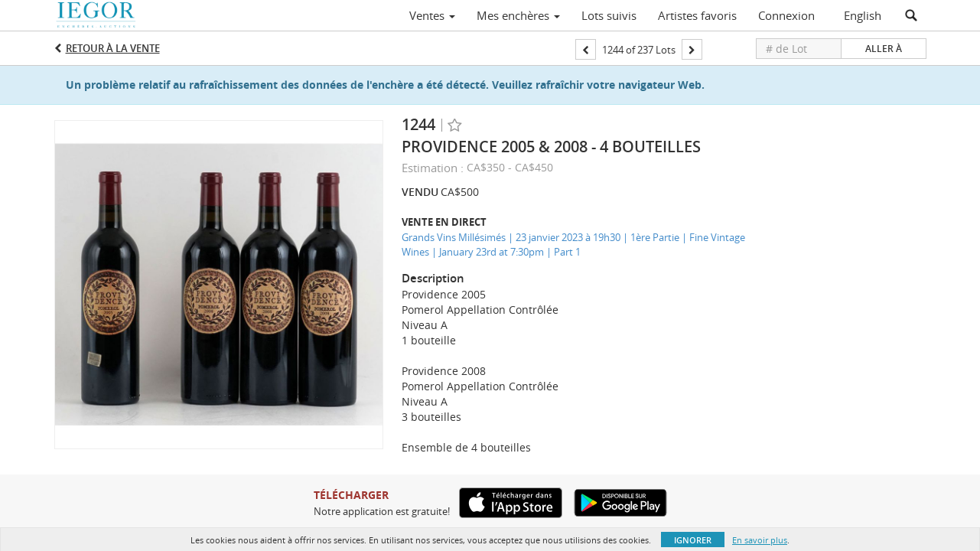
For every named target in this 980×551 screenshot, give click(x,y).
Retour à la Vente (113, 48)
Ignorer (693, 540)
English (863, 15)
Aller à (884, 49)
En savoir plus (760, 540)
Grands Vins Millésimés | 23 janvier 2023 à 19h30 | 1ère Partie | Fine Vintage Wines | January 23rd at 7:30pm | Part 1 (573, 245)
